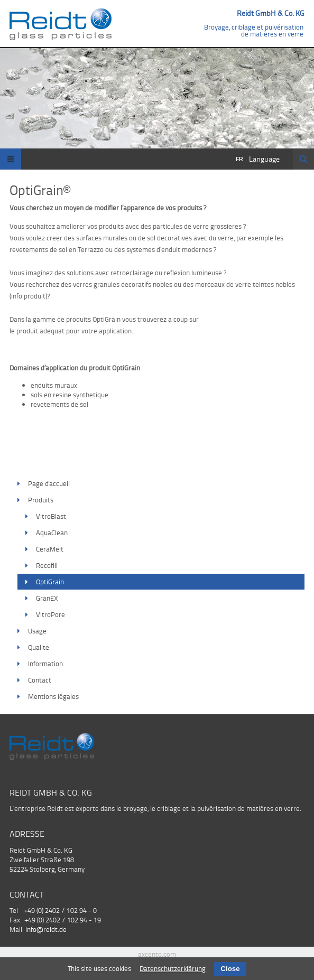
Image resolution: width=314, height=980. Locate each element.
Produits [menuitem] (41, 500)
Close (230, 969)
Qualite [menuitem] (39, 647)
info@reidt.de (46, 929)
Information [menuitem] (45, 664)
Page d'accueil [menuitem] (49, 483)
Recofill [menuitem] (47, 565)
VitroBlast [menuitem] (51, 516)
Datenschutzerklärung (173, 968)
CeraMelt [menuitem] (50, 549)
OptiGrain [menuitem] (50, 582)
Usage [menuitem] (37, 631)
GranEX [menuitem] (47, 598)
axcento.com (157, 954)
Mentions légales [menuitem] (53, 696)
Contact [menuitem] (40, 680)
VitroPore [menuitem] (50, 614)
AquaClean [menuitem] (52, 533)
